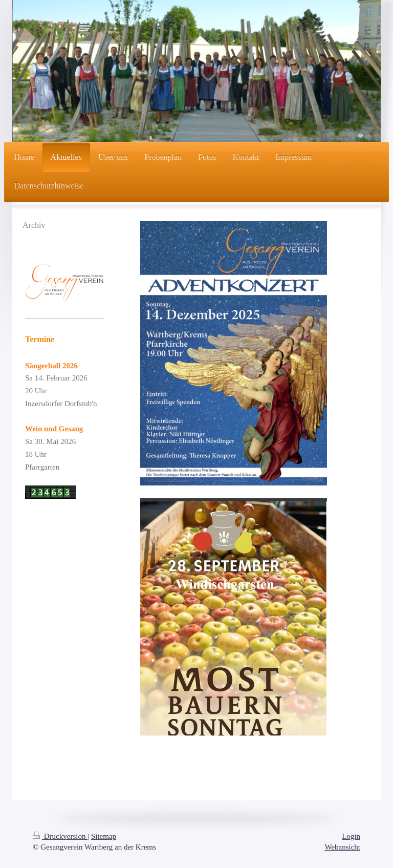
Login (351, 836)
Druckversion (60, 836)
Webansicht (342, 847)
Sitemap (104, 836)
